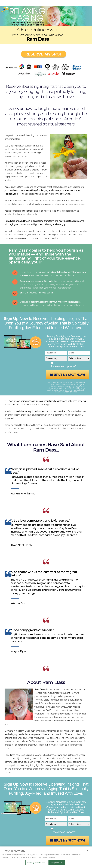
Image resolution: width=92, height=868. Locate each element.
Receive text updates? (64, 366)
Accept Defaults (57, 863)
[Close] (88, 851)
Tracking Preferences (36, 863)
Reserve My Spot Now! (67, 375)
